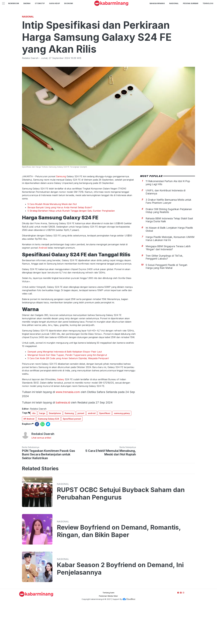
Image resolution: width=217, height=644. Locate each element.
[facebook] (37, 463)
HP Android (29, 458)
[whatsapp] (42, 463)
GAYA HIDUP (54, 3)
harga (42, 452)
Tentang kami (108, 631)
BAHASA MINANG (157, 3)
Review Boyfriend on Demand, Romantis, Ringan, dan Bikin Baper (119, 570)
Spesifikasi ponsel (72, 458)
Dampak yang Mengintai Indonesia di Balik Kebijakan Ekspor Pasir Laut (65, 390)
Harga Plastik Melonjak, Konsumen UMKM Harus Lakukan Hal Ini (170, 277)
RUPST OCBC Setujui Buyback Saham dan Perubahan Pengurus (121, 532)
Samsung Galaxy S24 (49, 458)
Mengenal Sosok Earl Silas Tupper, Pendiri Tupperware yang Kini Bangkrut (67, 394)
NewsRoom (14, 3)
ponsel (81, 452)
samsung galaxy (122, 452)
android (92, 452)
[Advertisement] (108, 33)
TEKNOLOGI (208, 3)
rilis (34, 452)
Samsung (61, 215)
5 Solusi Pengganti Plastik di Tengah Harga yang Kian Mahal (166, 305)
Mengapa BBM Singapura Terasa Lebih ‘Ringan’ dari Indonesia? (168, 287)
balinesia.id (63, 441)
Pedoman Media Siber (108, 635)
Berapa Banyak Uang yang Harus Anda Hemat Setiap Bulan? (60, 246)
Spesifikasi (105, 452)
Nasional (174, 3)
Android (43, 287)
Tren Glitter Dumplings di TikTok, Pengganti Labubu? (164, 296)
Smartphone (55, 452)
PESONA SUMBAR (191, 3)
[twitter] (48, 463)
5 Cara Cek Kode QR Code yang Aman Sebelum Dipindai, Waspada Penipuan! (68, 397)
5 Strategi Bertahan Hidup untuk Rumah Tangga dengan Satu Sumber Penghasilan (71, 250)
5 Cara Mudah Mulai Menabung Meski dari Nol (52, 243)
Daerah (27, 3)
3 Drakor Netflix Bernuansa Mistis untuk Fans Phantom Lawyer (168, 240)
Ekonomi (69, 3)
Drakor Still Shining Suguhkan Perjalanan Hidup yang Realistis (169, 249)
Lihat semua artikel (41, 476)
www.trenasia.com (68, 431)
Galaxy (61, 418)
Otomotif (40, 3)
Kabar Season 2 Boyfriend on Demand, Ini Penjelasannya (120, 607)
